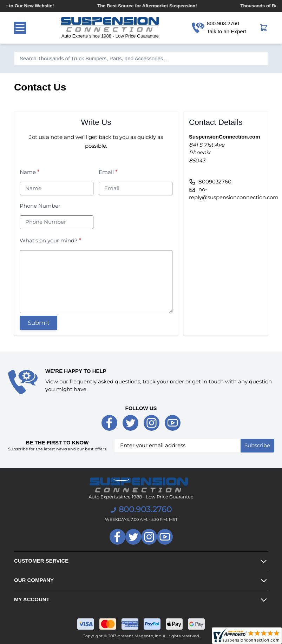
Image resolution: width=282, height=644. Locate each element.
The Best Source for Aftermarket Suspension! (152, 6)
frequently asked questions (105, 381)
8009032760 (215, 182)
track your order (163, 381)
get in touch (208, 381)
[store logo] (110, 28)
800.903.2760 (141, 509)
